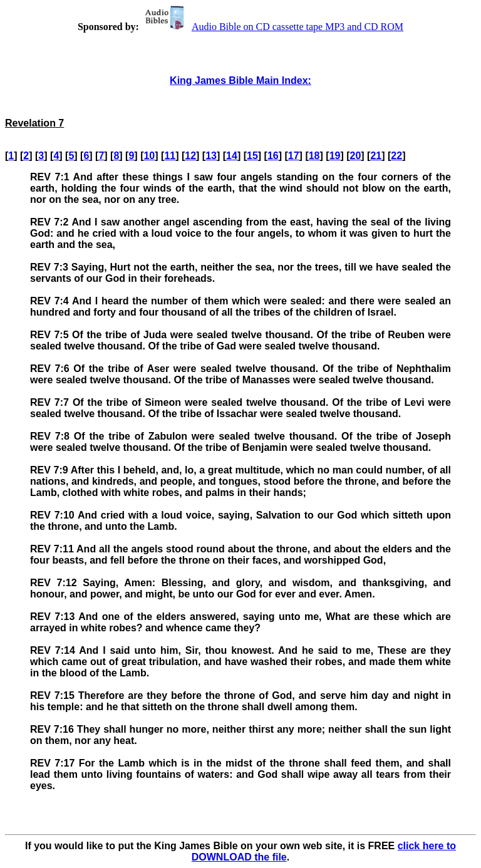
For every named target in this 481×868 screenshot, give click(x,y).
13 (211, 156)
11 (170, 156)
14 (232, 156)
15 (252, 156)
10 (149, 156)
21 (376, 156)
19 (335, 156)
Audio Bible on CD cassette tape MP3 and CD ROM (272, 27)
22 (396, 156)
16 (273, 156)
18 (314, 156)
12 (190, 156)
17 (294, 156)
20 (356, 156)
